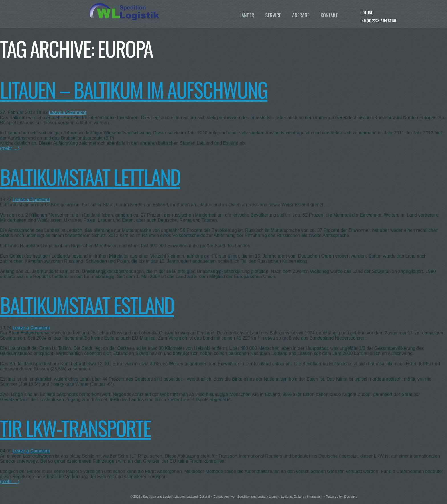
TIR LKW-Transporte (75, 428)
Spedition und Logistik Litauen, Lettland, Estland (176, 497)
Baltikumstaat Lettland (90, 176)
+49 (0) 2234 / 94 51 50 (378, 20)
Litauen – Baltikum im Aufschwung (134, 89)
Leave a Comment (68, 112)
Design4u (351, 497)
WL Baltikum (151, 12)
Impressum (315, 497)
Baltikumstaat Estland (87, 305)
